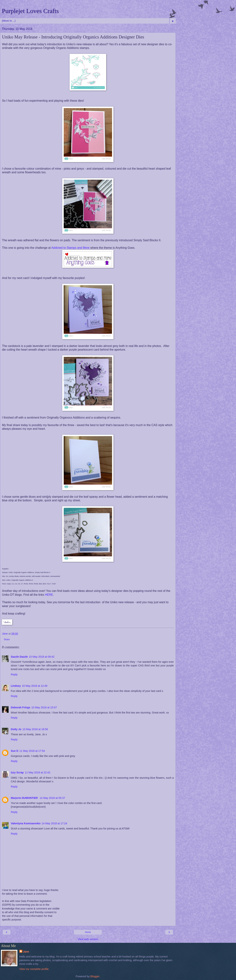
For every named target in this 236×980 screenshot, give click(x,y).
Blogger (95, 976)
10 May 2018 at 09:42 (42, 657)
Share (7, 639)
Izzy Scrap (17, 772)
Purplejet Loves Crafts (30, 11)
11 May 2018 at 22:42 (37, 772)
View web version (88, 939)
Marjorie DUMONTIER (25, 798)
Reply (14, 674)
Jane (26, 952)
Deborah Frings (21, 707)
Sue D (15, 751)
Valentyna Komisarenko (26, 823)
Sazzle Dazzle (19, 657)
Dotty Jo (16, 729)
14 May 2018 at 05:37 (52, 798)
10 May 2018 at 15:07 (44, 707)
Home (88, 932)
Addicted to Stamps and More (70, 248)
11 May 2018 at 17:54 (32, 751)
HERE (49, 595)
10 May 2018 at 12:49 (35, 686)
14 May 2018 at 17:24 (54, 823)
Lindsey (16, 686)
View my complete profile (34, 969)
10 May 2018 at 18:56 (35, 729)
